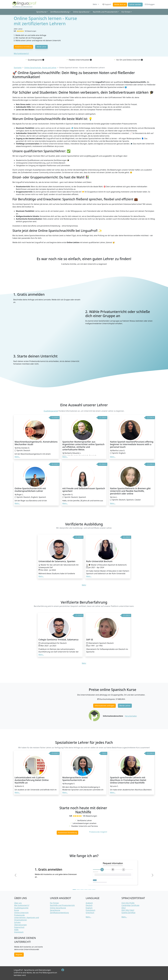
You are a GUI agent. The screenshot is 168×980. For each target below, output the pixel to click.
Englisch (89, 908)
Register (19, 954)
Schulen (17, 922)
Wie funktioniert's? (21, 53)
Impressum (19, 932)
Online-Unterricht (21, 913)
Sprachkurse (55, 910)
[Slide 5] (90, 890)
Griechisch (90, 913)
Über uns (18, 903)
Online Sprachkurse (58, 908)
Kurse (17, 910)
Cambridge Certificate (130, 905)
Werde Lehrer (41, 47)
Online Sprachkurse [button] (81, 12)
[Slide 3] (82, 890)
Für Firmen (54, 903)
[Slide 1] (74, 890)
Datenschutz (19, 927)
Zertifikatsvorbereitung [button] (60, 12)
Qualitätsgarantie (51, 411)
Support (107, 4)
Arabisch (89, 903)
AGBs (16, 930)
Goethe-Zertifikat (128, 913)
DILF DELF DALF (128, 910)
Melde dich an (120, 4)
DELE (124, 908)
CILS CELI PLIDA (128, 903)
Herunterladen (131, 716)
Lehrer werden (135, 4)
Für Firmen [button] (126, 12)
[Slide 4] (86, 890)
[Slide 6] (94, 890)
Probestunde (19, 915)
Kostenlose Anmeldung (23, 47)
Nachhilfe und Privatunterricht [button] (105, 12)
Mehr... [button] (17, 457)
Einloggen (150, 4)
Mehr (95, 4)
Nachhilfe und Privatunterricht (62, 905)
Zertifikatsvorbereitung (59, 913)
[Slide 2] (78, 890)
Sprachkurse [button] (41, 12)
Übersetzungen (20, 925)
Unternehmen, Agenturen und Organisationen (27, 919)
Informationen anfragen (104, 706)
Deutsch (89, 905)
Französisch (91, 910)
